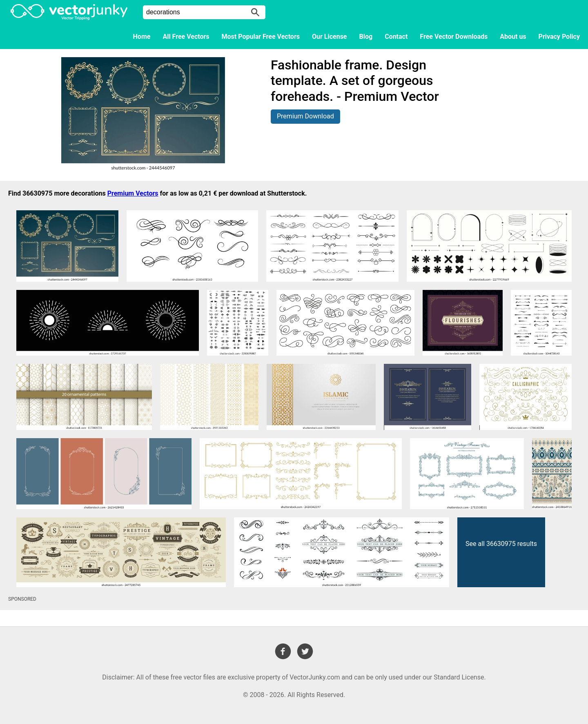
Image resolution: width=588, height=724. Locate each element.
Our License (330, 37)
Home (142, 37)
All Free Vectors (186, 37)
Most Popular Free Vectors (261, 37)
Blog (366, 37)
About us (513, 37)
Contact (396, 37)
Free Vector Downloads (454, 37)
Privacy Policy (559, 37)
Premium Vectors (133, 193)
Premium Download (305, 116)
